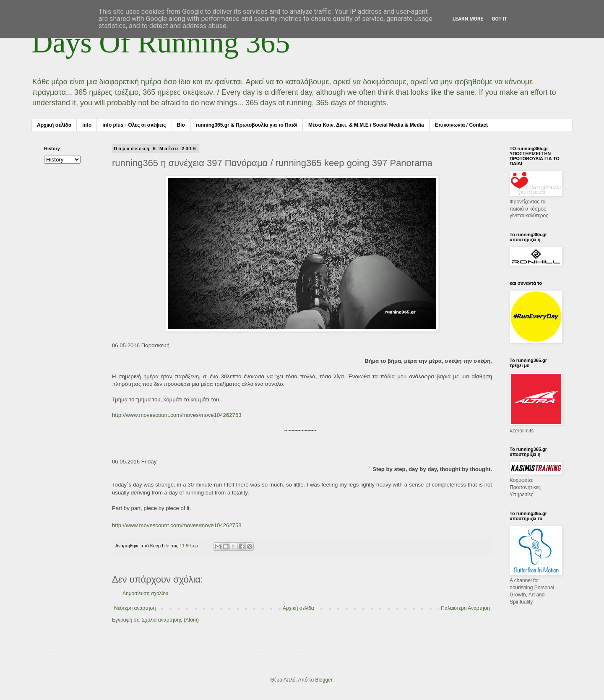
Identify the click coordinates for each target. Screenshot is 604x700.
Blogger (324, 680)
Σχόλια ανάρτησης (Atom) (170, 620)
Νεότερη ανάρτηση (135, 608)
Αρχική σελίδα (54, 125)
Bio (181, 125)
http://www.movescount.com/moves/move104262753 (177, 415)
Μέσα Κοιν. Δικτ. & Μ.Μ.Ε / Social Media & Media (366, 125)
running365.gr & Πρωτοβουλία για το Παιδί (247, 125)
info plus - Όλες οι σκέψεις (134, 125)
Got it (499, 19)
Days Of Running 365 (161, 43)
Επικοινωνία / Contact (461, 125)
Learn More (468, 19)
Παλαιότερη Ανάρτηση (465, 608)
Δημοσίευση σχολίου (145, 593)
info (87, 125)
